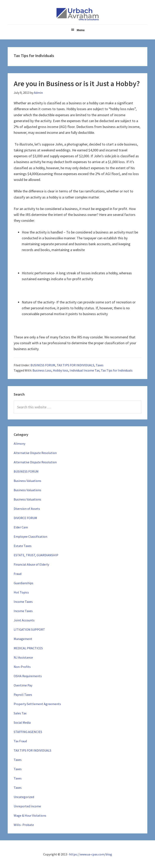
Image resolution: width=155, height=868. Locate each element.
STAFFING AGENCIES (28, 732)
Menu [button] (81, 30)
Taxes (100, 365)
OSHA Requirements (28, 676)
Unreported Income (27, 806)
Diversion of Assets (27, 509)
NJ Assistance (23, 657)
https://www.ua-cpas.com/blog (91, 854)
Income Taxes (23, 602)
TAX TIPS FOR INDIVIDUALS (75, 365)
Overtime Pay (23, 685)
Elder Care (21, 527)
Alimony (19, 444)
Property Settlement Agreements (37, 704)
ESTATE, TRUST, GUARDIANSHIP (36, 555)
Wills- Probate (24, 825)
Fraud (18, 574)
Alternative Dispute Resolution (35, 453)
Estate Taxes (23, 546)
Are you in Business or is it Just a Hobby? (77, 84)
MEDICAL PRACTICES (28, 648)
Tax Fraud (20, 741)
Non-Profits (22, 667)
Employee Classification (30, 536)
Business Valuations (27, 481)
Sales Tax (20, 713)
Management (23, 639)
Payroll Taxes (23, 695)
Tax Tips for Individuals (117, 370)
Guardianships (24, 583)
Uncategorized (24, 797)
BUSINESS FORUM (43, 365)
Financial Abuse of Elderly (31, 564)
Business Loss (42, 370)
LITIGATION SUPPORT (29, 629)
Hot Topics (21, 592)
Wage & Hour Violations (30, 815)
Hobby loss (61, 370)
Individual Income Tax (85, 370)
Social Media (22, 722)
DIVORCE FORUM (25, 518)
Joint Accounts (24, 620)
